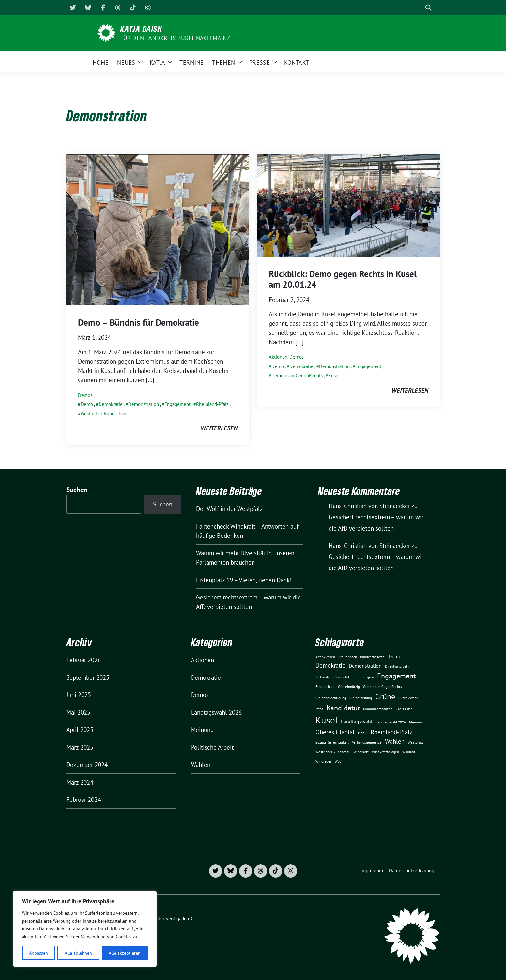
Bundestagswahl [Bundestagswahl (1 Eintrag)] (373, 657)
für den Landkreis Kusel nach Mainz (175, 38)
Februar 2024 (84, 800)
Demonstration (144, 404)
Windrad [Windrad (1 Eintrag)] (409, 752)
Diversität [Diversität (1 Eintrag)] (342, 677)
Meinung (202, 730)
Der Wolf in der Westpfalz (230, 509)
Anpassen (38, 953)
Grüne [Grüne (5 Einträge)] (385, 696)
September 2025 (88, 677)
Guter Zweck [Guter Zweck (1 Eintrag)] (408, 698)
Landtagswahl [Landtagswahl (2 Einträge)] (357, 722)
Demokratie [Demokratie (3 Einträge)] (330, 665)
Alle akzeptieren (125, 953)
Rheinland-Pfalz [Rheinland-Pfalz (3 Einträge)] (392, 732)
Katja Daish (141, 29)
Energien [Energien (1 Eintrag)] (367, 677)
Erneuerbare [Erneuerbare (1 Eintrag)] (325, 687)
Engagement (177, 404)
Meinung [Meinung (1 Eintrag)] (416, 722)
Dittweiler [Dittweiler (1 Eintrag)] (323, 677)
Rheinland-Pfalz (212, 404)
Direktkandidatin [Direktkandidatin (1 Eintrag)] (398, 666)
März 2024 (80, 782)
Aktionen (278, 357)
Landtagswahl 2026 (216, 712)
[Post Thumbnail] (158, 229)
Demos (85, 395)
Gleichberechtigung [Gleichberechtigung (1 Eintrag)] (331, 698)
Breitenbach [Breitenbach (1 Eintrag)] (348, 657)
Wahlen (201, 765)
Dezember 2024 (87, 765)
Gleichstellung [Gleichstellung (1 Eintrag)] (361, 698)
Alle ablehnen (78, 953)
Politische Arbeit (212, 747)
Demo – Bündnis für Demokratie (138, 322)
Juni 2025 (79, 695)
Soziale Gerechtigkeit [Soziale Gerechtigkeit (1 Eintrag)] (332, 742)
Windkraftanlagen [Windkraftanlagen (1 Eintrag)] (385, 752)
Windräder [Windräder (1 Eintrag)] (323, 761)
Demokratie (111, 404)
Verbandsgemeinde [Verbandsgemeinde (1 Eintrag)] (367, 742)
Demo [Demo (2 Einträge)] (395, 656)
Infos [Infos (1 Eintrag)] (319, 709)
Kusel (334, 375)
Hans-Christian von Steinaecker (369, 546)
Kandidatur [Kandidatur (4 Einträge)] (343, 708)
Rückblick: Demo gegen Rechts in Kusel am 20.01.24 (343, 279)
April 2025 (80, 730)
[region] (85, 929)
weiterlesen (219, 428)
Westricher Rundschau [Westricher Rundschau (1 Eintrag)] (333, 752)
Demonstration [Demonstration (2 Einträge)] (365, 666)
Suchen (77, 490)
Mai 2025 (78, 712)
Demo (87, 404)
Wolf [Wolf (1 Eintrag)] (338, 761)
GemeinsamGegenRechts (297, 375)
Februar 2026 (84, 660)
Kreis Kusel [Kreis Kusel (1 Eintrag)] (405, 709)
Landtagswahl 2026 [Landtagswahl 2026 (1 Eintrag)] (391, 722)
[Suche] (419, 8)
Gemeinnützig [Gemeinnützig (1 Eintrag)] (349, 687)
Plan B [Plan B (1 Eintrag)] (363, 733)
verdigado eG (180, 918)
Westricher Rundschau (103, 414)
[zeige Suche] (429, 8)
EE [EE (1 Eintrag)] (355, 677)
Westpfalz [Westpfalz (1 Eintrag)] (415, 742)
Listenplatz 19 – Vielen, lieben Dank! (244, 580)
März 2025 (80, 747)
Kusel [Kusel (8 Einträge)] (327, 720)
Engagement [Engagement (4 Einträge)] (396, 676)
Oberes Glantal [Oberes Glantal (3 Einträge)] (335, 732)
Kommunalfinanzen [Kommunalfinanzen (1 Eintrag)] (378, 709)
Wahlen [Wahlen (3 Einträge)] (395, 741)
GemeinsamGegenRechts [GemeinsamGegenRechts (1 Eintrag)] (383, 687)
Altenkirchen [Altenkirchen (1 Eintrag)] (325, 657)
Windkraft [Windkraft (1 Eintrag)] (361, 752)
